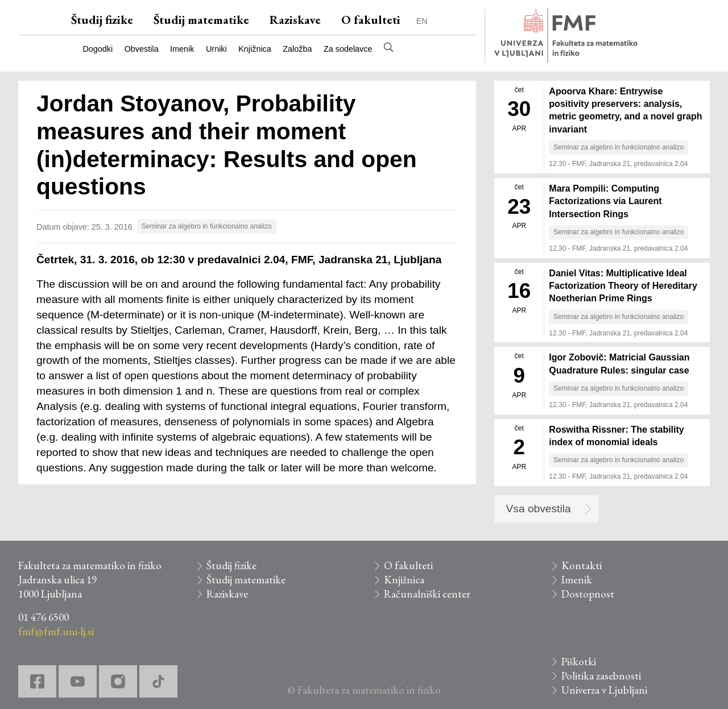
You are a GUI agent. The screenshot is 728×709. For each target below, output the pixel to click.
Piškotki (579, 662)
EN (422, 21)
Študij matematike (201, 20)
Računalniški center (427, 594)
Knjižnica (255, 49)
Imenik (182, 49)
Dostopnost (588, 594)
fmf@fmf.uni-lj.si (56, 631)
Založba (297, 49)
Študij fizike (102, 20)
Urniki (216, 49)
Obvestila (142, 49)
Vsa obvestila (539, 509)
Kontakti (582, 565)
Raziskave (295, 20)
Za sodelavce (348, 49)
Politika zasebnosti (601, 676)
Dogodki (98, 49)
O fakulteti (371, 20)
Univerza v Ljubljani (604, 690)
